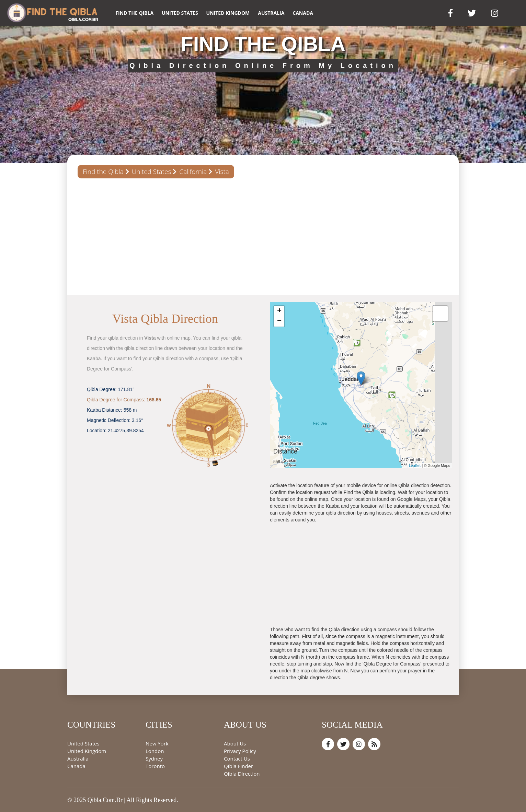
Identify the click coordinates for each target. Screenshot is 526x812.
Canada (303, 13)
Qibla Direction (242, 774)
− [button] (279, 321)
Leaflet (415, 465)
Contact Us (237, 758)
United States (180, 13)
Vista (222, 172)
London (155, 751)
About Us (235, 743)
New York (157, 743)
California (193, 172)
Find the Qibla (134, 13)
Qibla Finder (238, 766)
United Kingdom (228, 13)
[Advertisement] (263, 237)
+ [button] (279, 311)
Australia (271, 13)
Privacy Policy (240, 751)
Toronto (155, 766)
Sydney (154, 758)
